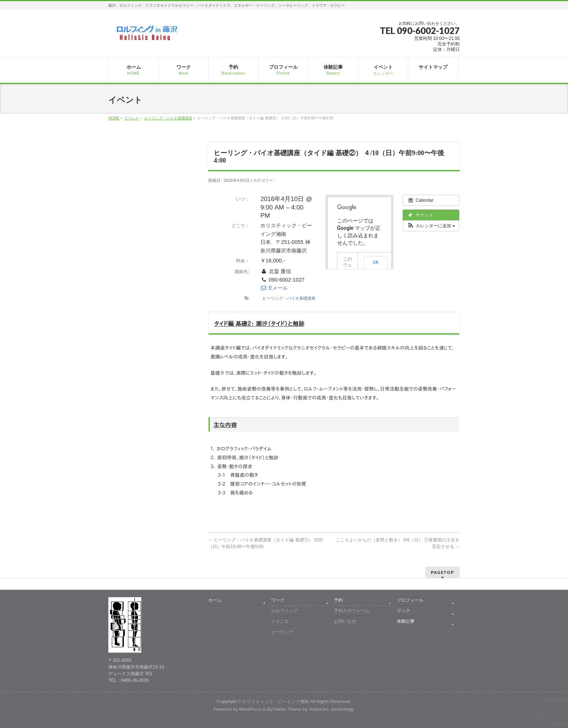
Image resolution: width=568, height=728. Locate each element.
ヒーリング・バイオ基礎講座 (168, 118)
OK (376, 262)
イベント (132, 118)
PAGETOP (442, 572)
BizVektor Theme (284, 709)
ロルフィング (284, 610)
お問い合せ (345, 621)
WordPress (250, 709)
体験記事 (406, 621)
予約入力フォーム (352, 610)
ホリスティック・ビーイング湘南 (275, 701)
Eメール (274, 288)
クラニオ (280, 621)
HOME (114, 118)
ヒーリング (282, 632)
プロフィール (410, 600)
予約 (338, 600)
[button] (431, 226)
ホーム (215, 600)
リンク (403, 610)
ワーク (278, 600)
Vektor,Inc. (319, 709)
